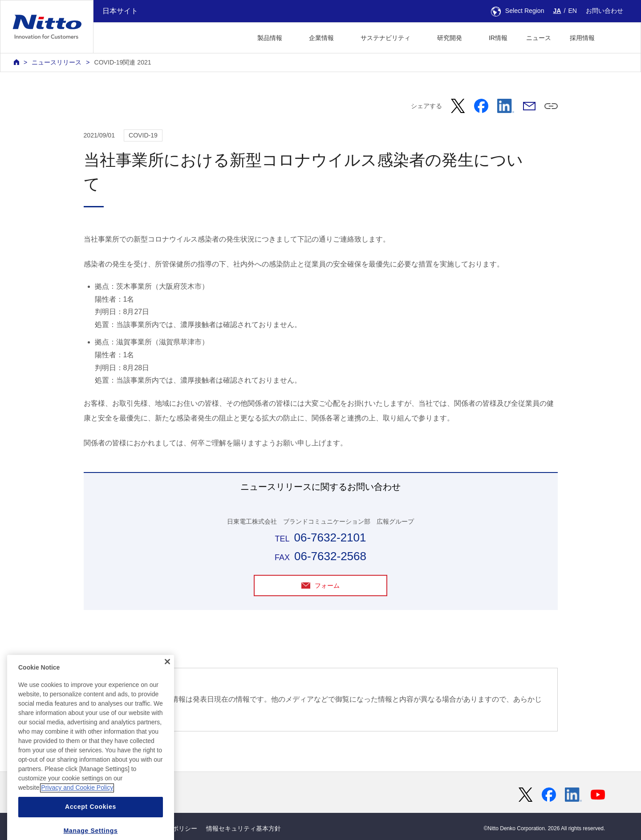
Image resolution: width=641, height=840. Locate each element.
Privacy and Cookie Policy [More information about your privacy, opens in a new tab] (77, 817)
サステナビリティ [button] (385, 38)
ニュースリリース (57, 62)
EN (572, 11)
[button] (618, 37)
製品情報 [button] (270, 38)
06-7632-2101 (330, 537)
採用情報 (582, 38)
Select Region (518, 11)
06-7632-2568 (330, 556)
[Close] (167, 691)
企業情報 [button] (321, 38)
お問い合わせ (604, 11)
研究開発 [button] (450, 38)
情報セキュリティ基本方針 (243, 828)
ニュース (539, 38)
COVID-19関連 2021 (122, 62)
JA (557, 11)
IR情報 (498, 38)
